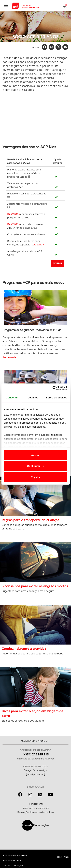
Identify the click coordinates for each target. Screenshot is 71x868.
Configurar (36, 466)
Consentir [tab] (12, 397)
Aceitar (35, 455)
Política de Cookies (13, 860)
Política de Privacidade (15, 855)
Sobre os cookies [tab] (56, 397)
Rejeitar (35, 477)
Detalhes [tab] (33, 397)
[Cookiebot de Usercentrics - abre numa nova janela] (52, 388)
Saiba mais (9, 357)
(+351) (36, 754)
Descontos (13, 214)
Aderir (58, 263)
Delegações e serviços (35, 770)
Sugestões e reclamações (36, 808)
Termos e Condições (13, 865)
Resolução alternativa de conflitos (36, 812)
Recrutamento (36, 804)
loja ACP (39, 245)
